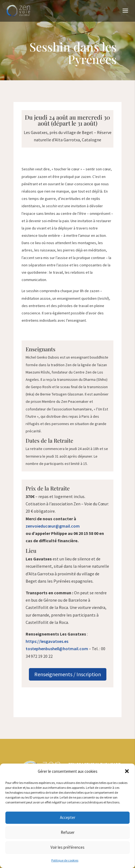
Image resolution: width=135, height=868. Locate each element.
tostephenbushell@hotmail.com (57, 649)
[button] (127, 771)
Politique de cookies (65, 860)
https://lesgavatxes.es (47, 641)
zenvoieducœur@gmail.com (53, 526)
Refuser (68, 832)
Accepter (68, 817)
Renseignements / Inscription (68, 674)
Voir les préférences (67, 847)
